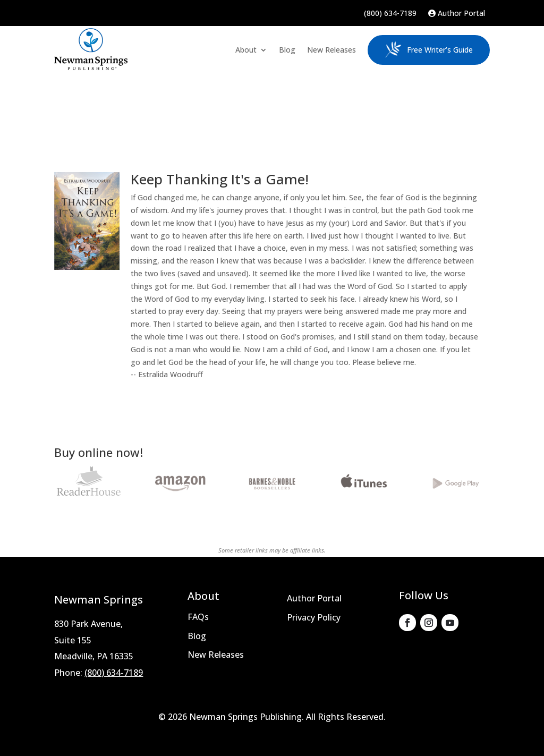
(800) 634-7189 (390, 14)
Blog (287, 50)
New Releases (331, 50)
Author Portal (457, 14)
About (246, 50)
